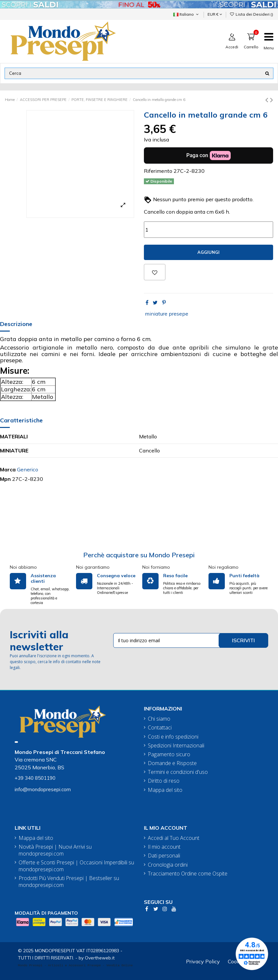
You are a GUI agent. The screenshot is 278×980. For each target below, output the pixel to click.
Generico (28, 469)
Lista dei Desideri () (251, 14)
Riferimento (158, 171)
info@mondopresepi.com (43, 789)
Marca (8, 469)
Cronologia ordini (168, 865)
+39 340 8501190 (35, 778)
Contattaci (160, 728)
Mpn (5, 479)
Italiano (186, 14)
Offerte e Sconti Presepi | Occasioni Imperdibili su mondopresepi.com (76, 866)
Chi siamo (159, 719)
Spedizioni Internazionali (176, 746)
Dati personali (164, 856)
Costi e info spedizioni (173, 737)
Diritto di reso (164, 781)
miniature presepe (167, 314)
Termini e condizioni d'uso (178, 772)
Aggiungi (208, 252)
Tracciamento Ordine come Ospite (188, 874)
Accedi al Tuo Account (174, 838)
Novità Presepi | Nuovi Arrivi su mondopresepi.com (55, 850)
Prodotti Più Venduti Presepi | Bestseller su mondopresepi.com (69, 882)
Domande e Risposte (172, 763)
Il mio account (164, 847)
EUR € (215, 14)
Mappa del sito (165, 790)
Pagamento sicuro (169, 754)
